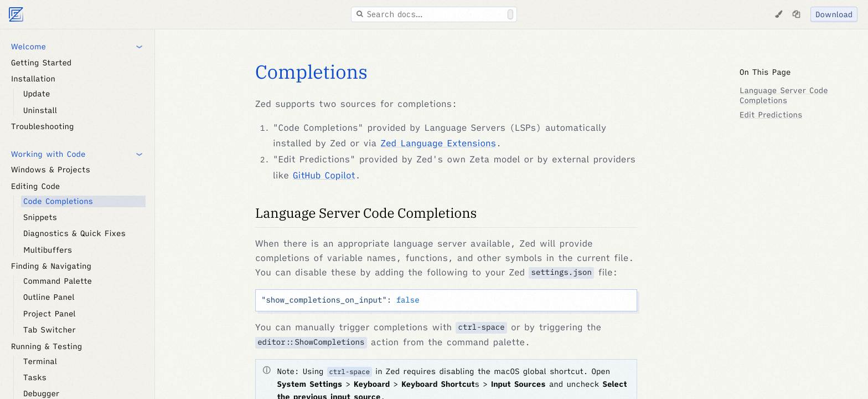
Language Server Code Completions (366, 213)
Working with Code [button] (48, 154)
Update (37, 94)
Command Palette (58, 281)
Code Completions (58, 201)
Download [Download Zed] (834, 14)
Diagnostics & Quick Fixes (74, 233)
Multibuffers (48, 250)
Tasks (35, 377)
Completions (311, 72)
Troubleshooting (42, 126)
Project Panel (50, 314)
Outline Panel (49, 297)
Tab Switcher (50, 330)
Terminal (40, 361)
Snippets (40, 217)
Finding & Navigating (51, 266)
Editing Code (35, 186)
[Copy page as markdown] (796, 14)
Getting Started (41, 63)
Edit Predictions (771, 115)
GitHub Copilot (324, 176)
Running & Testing (46, 346)
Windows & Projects (51, 170)
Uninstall (40, 110)
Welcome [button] (29, 47)
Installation (33, 79)
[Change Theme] (778, 14)
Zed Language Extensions (438, 144)
